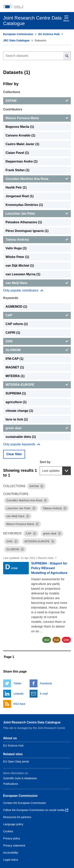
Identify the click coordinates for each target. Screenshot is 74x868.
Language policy (13, 824)
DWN (66, 640)
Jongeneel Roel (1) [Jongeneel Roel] (20, 196)
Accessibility (11, 853)
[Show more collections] (23, 291)
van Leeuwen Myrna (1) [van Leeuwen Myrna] (23, 274)
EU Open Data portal (16, 761)
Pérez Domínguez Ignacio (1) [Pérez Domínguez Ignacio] (27, 231)
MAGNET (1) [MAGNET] (15, 367)
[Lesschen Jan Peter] (37, 214)
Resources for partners (17, 817)
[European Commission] (37, 6)
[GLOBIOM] (37, 350)
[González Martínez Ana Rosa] (37, 179)
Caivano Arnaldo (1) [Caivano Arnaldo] (20, 135)
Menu (66, 19)
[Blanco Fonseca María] (37, 118)
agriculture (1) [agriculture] (16, 402)
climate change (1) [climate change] (19, 411)
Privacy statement (14, 846)
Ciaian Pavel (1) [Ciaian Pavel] (17, 153)
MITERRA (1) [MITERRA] (15, 376)
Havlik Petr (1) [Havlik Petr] (16, 187)
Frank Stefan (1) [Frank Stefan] (17, 170)
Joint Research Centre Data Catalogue (32, 722)
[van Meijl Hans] (37, 283)
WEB (46, 640)
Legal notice (11, 860)
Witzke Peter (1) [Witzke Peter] (17, 257)
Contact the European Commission (25, 803)
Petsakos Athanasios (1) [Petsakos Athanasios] (24, 222)
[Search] (67, 56)
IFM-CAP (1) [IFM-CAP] (14, 359)
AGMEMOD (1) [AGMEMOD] (16, 307)
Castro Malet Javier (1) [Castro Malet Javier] (22, 144)
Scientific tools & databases (20, 778)
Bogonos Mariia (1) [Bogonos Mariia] (20, 127)
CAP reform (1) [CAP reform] (17, 324)
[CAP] (37, 315)
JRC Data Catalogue (16, 40)
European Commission (18, 34)
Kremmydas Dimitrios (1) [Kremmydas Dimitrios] (24, 205)
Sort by (45, 462)
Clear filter (14, 454)
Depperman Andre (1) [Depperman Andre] (22, 161)
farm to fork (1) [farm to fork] (17, 419)
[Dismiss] (42, 486)
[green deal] (37, 428)
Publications (11, 784)
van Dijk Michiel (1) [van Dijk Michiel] (20, 266)
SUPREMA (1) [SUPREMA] (16, 393)
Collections (12, 92)
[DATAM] (37, 101)
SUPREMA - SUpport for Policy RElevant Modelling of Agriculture (49, 568)
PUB (57, 640)
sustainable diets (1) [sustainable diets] (21, 437)
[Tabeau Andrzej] (37, 240)
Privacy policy (12, 838)
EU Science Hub (49, 34)
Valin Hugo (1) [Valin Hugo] (16, 248)
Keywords (11, 298)
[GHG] (37, 341)
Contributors (13, 109)
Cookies (8, 831)
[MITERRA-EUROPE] (37, 385)
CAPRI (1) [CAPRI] (13, 333)
